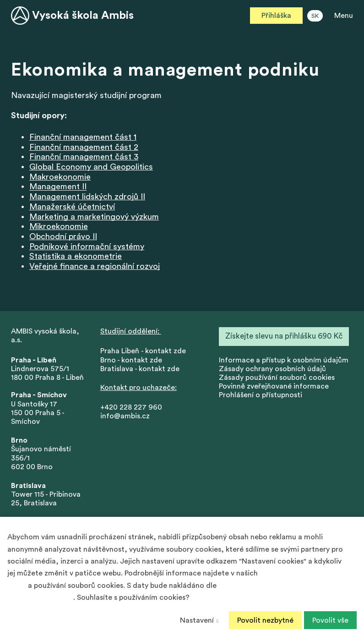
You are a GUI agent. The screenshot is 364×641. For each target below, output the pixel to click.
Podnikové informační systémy (87, 247)
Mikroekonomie (59, 227)
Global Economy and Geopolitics (91, 167)
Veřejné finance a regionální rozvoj (95, 267)
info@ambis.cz (125, 416)
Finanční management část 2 (84, 148)
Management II (58, 187)
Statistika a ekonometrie (76, 257)
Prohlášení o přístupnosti (261, 395)
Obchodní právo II (63, 237)
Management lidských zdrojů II (87, 197)
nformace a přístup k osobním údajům (285, 361)
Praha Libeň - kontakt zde (145, 351)
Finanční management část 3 (84, 157)
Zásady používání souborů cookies (277, 378)
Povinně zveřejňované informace (274, 387)
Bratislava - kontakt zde (140, 369)
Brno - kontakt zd (129, 361)
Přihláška (276, 16)
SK (315, 16)
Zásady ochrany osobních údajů (272, 369)
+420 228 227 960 (131, 408)
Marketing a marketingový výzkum (94, 217)
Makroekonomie (60, 177)
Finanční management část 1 (83, 137)
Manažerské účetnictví (72, 207)
